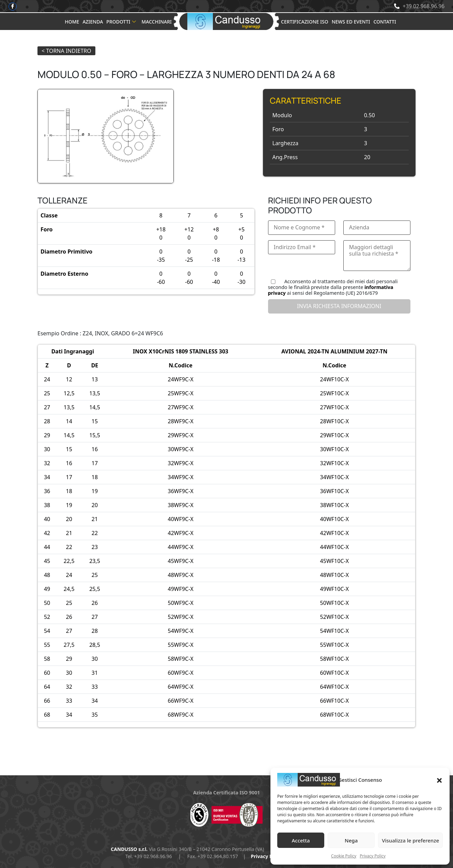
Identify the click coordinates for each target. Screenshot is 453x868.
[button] (439, 780)
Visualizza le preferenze (410, 840)
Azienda (93, 22)
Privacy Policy (373, 856)
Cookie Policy (344, 856)
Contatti (385, 22)
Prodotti (121, 22)
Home (72, 22)
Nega (351, 840)
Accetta (301, 840)
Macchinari (157, 22)
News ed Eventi (351, 22)
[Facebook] (13, 6)
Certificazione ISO (305, 22)
